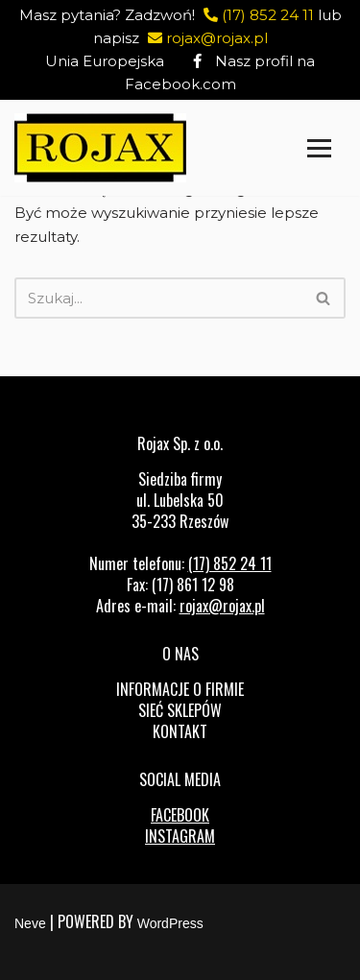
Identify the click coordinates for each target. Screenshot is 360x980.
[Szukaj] (158, 298)
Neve (30, 923)
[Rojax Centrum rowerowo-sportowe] (100, 148)
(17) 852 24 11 (256, 15)
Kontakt (180, 731)
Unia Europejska (105, 61)
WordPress (170, 923)
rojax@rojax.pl (205, 38)
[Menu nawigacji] (319, 148)
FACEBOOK (180, 815)
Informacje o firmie (180, 689)
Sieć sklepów (180, 710)
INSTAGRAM (180, 836)
